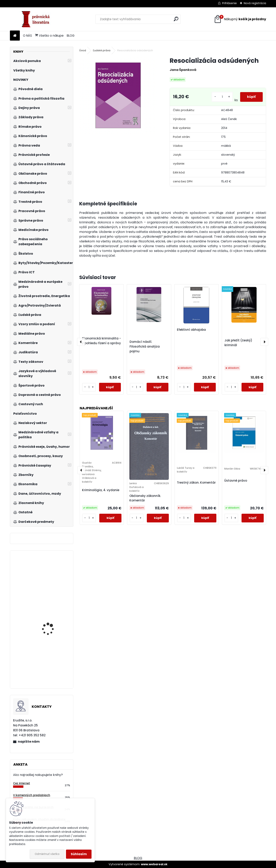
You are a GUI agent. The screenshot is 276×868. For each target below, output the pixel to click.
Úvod (83, 50)
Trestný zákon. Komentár (196, 483)
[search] (176, 19)
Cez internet (21, 783)
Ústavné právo (236, 481)
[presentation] (81, 342)
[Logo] (37, 19)
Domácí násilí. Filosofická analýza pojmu (145, 346)
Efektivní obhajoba (191, 330)
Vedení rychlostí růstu (51, 577)
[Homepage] (15, 36)
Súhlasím (79, 854)
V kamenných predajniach (32, 795)
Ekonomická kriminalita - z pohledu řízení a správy (101, 341)
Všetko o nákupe (49, 36)
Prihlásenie (229, 3)
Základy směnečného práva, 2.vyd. (51, 660)
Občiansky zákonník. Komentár (145, 498)
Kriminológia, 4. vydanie (101, 490)
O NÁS (27, 36)
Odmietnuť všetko (47, 854)
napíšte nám (29, 742)
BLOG (71, 36)
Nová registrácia (255, 3)
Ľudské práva (102, 50)
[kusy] (221, 97)
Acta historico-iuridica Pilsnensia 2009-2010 (52, 617)
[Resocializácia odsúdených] (118, 95)
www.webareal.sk (154, 864)
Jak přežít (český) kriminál (238, 343)
